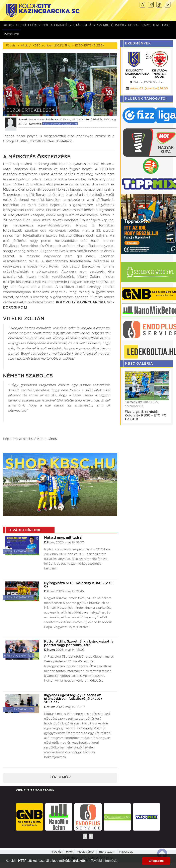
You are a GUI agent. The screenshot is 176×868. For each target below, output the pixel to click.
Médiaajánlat (86, 852)
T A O (166, 25)
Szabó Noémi (36, 120)
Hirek (70, 852)
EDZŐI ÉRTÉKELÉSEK (90, 46)
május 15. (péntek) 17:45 (149, 89)
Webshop (12, 34)
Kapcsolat (151, 25)
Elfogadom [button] (156, 861)
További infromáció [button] (104, 861)
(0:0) (150, 58)
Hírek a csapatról (19, 551)
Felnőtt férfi (28, 25)
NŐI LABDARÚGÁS (57, 25)
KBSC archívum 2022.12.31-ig (51, 46)
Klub (9, 25)
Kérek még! (60, 777)
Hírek (24, 46)
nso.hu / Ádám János (40, 439)
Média (134, 25)
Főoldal (11, 46)
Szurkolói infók (112, 25)
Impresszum (107, 852)
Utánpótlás (84, 25)
